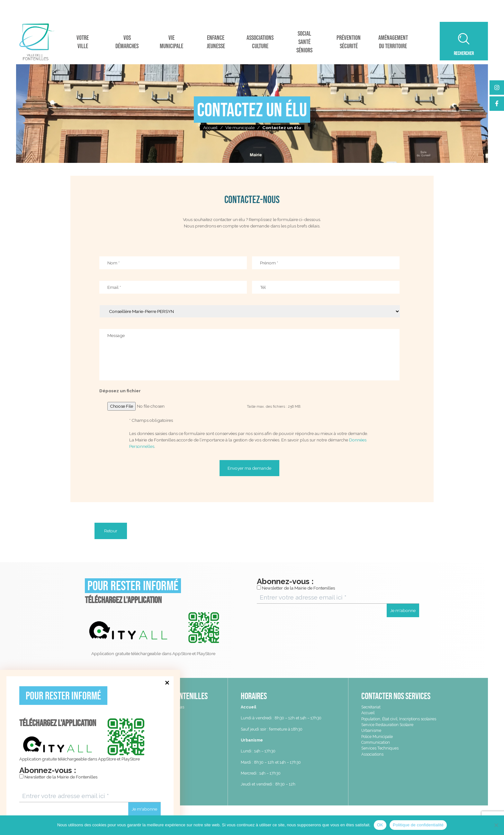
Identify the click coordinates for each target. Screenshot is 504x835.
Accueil (210, 128)
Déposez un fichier (120, 391)
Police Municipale (377, 737)
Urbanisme (371, 730)
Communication (376, 742)
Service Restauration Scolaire (387, 725)
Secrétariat (371, 707)
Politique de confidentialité (418, 825)
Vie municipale (240, 128)
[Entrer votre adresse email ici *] (90, 796)
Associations (372, 754)
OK (380, 825)
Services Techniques (380, 748)
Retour (111, 531)
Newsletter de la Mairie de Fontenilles (58, 777)
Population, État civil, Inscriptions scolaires (399, 719)
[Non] (496, 825)
